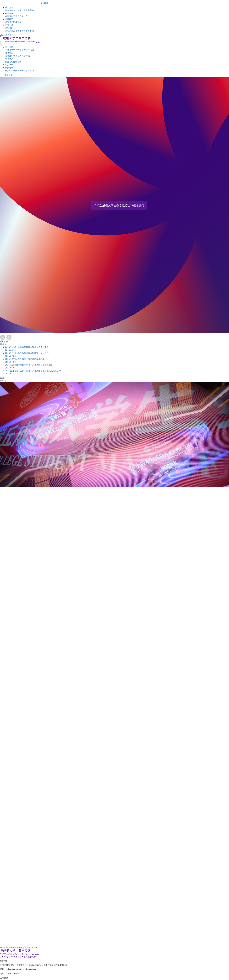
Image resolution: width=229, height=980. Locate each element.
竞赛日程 (17, 16)
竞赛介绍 (9, 10)
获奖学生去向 (19, 31)
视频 (19, 22)
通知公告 (9, 22)
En (1, 44)
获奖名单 (9, 31)
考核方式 (26, 16)
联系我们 (30, 10)
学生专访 (30, 31)
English (44, 3)
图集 (15, 22)
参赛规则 (9, 16)
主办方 (16, 10)
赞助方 (23, 10)
